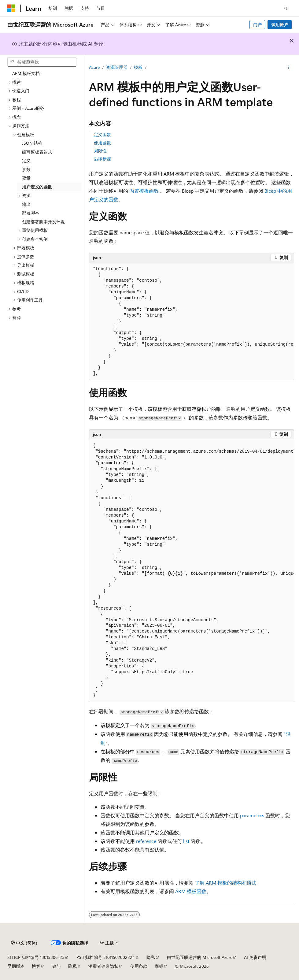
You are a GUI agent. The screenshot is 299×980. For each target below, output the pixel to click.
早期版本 (16, 966)
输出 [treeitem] (26, 204)
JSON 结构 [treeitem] (32, 143)
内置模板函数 (144, 191)
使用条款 (139, 966)
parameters (252, 815)
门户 (257, 25)
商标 (159, 966)
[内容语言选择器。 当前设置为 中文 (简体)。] (24, 943)
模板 (138, 67)
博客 (36, 966)
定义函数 (102, 134)
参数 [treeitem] (26, 169)
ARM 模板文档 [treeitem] (26, 73)
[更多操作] (289, 68)
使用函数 (102, 143)
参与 (57, 966)
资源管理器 (117, 67)
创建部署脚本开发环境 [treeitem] (43, 222)
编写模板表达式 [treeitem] (37, 152)
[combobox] (42, 62)
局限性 (100, 151)
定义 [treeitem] (26, 160)
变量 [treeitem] (26, 178)
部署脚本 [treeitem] (31, 213)
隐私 (151, 957)
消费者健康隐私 (103, 966)
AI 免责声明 (255, 957)
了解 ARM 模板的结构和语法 (226, 883)
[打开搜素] (286, 8)
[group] (192, 321)
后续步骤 (102, 159)
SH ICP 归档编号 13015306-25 (36, 957)
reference (146, 841)
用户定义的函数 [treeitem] (37, 187)
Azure (94, 67)
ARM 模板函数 (191, 891)
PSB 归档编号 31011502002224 (106, 957)
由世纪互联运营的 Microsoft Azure (200, 957)
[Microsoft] (11, 8)
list (186, 841)
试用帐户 (280, 25)
